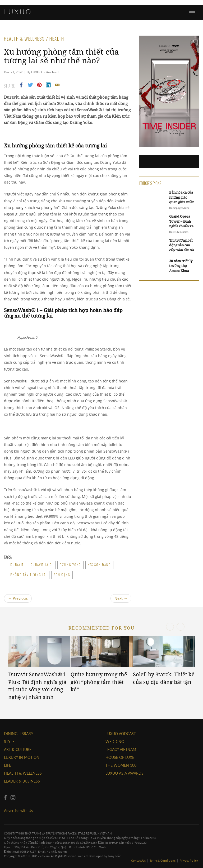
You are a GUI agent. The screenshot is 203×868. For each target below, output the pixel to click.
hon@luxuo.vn (57, 852)
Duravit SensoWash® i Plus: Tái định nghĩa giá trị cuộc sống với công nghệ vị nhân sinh (37, 686)
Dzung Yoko (70, 565)
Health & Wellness (23, 773)
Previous (18, 598)
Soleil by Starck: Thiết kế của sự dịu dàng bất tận (164, 678)
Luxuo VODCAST (121, 734)
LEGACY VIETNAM (121, 749)
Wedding (115, 742)
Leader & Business (22, 781)
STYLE (9, 742)
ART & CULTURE (18, 749)
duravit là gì (42, 565)
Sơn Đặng (62, 575)
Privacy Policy (189, 860)
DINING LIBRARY (19, 734)
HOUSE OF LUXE (120, 757)
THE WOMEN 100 (121, 765)
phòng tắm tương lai (29, 575)
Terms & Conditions (163, 860)
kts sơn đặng (99, 565)
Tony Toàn (115, 856)
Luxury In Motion (22, 757)
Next (121, 598)
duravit (17, 565)
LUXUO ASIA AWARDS (124, 773)
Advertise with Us (18, 811)
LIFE (8, 765)
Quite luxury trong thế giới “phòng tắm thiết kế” (99, 682)
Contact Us (139, 860)
